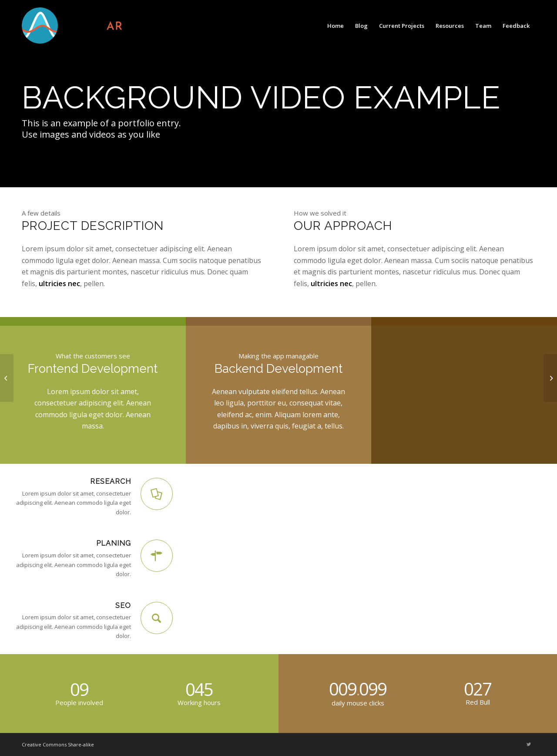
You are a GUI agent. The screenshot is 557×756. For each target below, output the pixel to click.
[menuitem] (336, 26)
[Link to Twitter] (529, 744)
